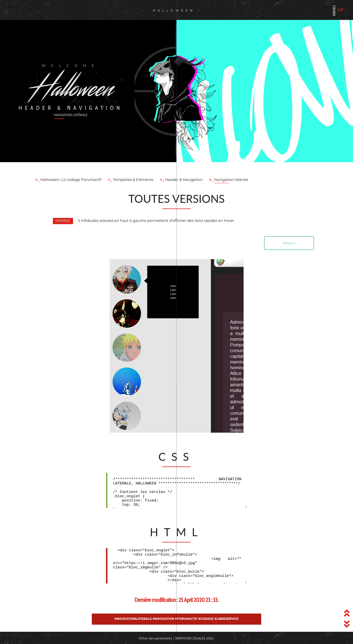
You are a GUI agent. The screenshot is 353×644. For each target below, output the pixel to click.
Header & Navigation (183, 180)
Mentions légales (190, 638)
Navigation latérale (231, 180)
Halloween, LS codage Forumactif (70, 180)
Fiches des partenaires (155, 638)
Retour (289, 243)
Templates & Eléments (133, 180)
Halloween (174, 11)
